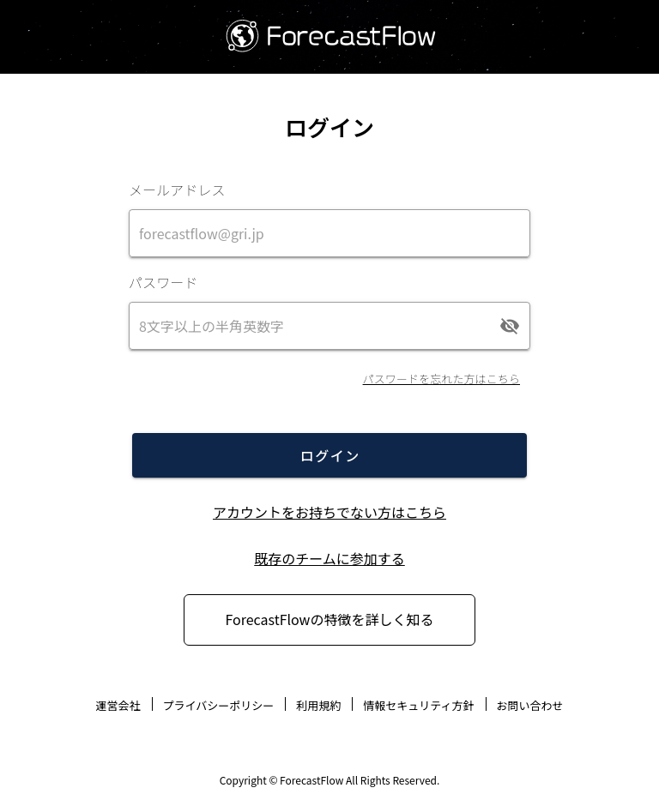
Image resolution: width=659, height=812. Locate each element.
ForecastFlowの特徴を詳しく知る (330, 619)
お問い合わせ (530, 705)
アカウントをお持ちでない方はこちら (329, 512)
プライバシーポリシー (219, 705)
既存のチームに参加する (329, 558)
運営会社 (118, 705)
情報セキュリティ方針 (418, 705)
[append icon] (510, 326)
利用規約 (318, 705)
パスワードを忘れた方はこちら (441, 379)
